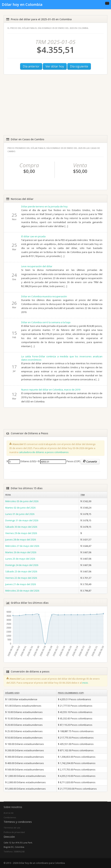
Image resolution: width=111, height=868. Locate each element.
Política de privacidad (14, 832)
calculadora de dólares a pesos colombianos (44, 452)
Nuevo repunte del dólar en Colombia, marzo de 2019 (51, 390)
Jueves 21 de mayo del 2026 (21, 584)
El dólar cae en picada (33, 236)
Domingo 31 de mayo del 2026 (22, 520)
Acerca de (9, 813)
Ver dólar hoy (55, 66)
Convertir (90, 462)
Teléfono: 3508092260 (14, 851)
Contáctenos (10, 817)
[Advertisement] (55, 105)
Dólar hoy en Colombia (22, 4)
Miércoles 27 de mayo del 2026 (22, 546)
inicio (85, 683)
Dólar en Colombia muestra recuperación (44, 296)
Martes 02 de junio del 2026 (20, 508)
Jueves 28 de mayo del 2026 (21, 540)
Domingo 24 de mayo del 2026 (22, 565)
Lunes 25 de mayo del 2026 (20, 559)
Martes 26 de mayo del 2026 (21, 552)
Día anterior (31, 66)
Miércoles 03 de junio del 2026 (22, 501)
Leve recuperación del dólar (37, 266)
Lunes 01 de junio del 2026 (20, 514)
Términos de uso (12, 828)
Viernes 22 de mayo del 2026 (21, 578)
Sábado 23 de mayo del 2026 (21, 571)
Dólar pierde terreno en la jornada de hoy (44, 206)
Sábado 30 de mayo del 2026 (21, 527)
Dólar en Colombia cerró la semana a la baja (46, 322)
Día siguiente (79, 66)
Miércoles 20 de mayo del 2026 (22, 591)
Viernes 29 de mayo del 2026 (21, 533)
